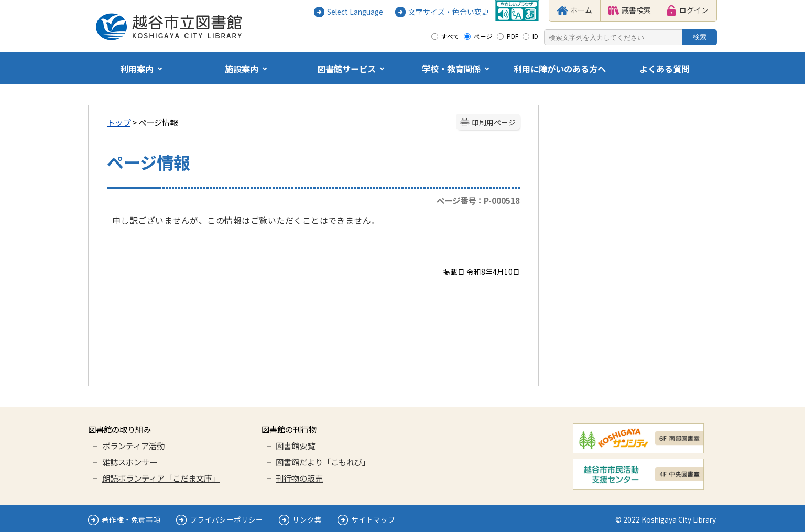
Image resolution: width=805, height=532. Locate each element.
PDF (513, 36)
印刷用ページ (494, 122)
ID (535, 36)
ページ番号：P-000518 (478, 200)
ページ (483, 36)
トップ (119, 122)
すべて (450, 36)
